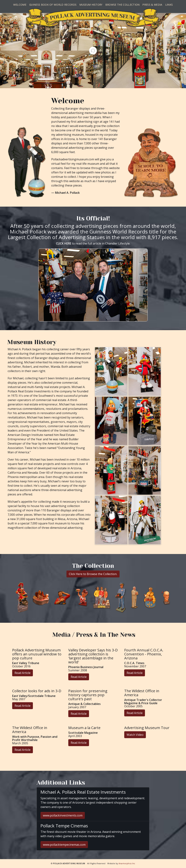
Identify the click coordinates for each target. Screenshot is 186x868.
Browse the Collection (123, 5)
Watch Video (135, 735)
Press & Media (152, 5)
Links (169, 5)
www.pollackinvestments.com (63, 815)
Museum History (91, 5)
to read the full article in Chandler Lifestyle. (93, 243)
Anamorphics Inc (127, 863)
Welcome (20, 5)
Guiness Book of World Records (53, 5)
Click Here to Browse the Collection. (93, 574)
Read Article (23, 673)
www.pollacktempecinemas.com (64, 845)
